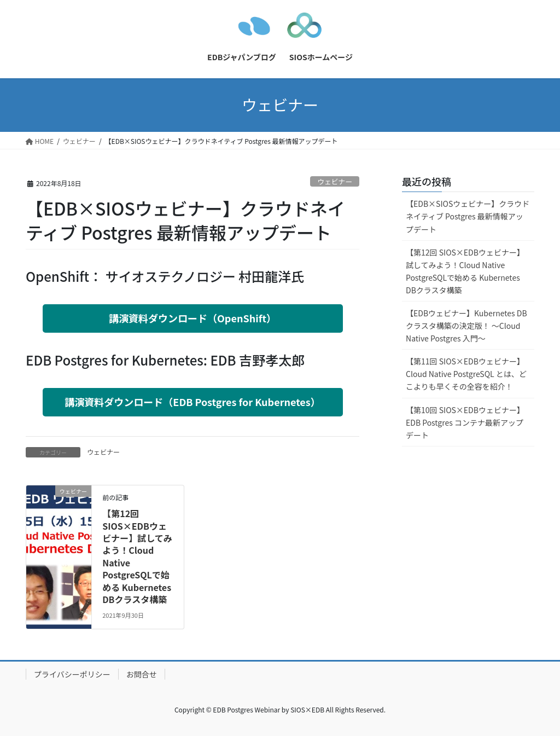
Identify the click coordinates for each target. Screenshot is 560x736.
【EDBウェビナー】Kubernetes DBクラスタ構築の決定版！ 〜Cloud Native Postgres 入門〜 (466, 326)
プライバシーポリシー (72, 674)
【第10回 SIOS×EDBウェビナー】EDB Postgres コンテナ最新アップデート (465, 422)
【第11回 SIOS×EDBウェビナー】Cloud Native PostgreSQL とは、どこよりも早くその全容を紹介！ (466, 374)
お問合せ (142, 674)
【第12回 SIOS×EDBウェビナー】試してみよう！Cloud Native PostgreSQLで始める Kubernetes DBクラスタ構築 (137, 556)
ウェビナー (335, 181)
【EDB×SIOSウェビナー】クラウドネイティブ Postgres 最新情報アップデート (468, 216)
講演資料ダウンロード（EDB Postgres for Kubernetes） (192, 402)
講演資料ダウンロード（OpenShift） (192, 318)
